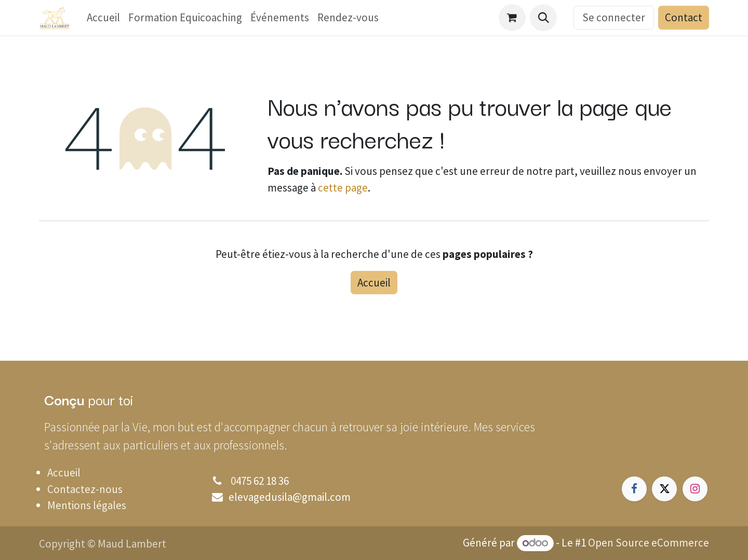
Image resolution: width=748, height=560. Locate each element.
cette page (343, 188)
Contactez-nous (85, 489)
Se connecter (614, 17)
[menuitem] (103, 18)
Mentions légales (87, 505)
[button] (543, 18)
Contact (684, 17)
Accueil (374, 283)
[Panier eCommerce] (512, 18)
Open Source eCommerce (649, 543)
